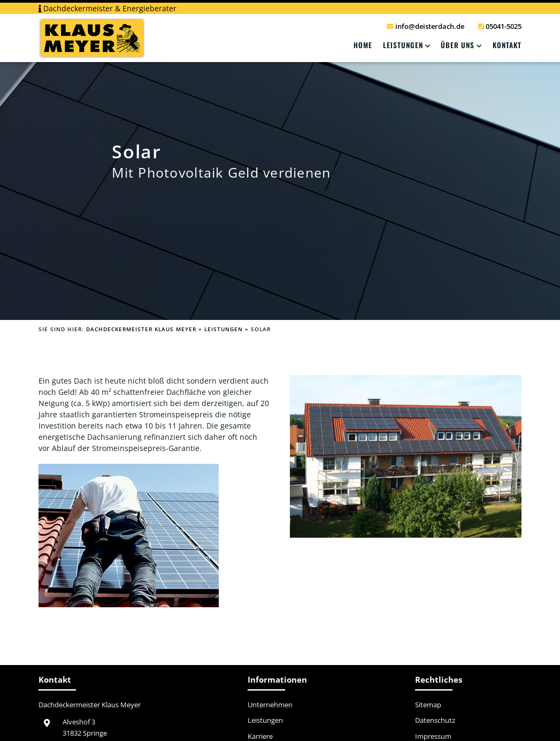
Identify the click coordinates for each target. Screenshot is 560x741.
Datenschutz (435, 721)
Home (363, 45)
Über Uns (458, 45)
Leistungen (403, 45)
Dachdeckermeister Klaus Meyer (141, 329)
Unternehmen (270, 705)
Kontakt (507, 45)
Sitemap (428, 705)
